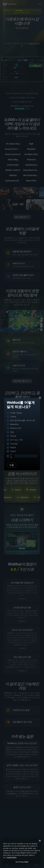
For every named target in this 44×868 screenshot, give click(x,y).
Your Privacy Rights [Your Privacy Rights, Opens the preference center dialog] (22, 862)
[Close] (40, 841)
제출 (11, 465)
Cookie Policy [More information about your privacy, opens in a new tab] (11, 857)
